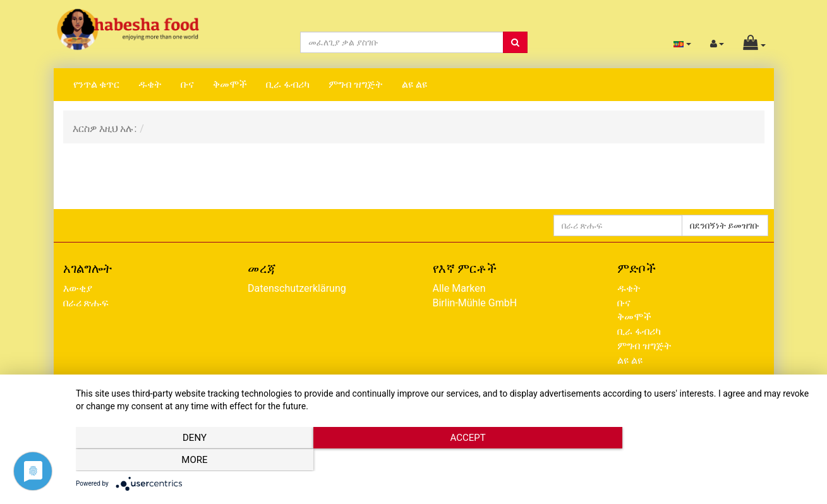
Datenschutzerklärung (297, 288)
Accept (445, 460)
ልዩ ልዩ (414, 84)
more (703, 460)
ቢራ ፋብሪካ (288, 84)
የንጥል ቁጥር (97, 84)
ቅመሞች (230, 84)
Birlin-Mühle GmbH (475, 303)
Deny (186, 460)
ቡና (187, 84)
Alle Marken (459, 288)
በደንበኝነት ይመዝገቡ (725, 225)
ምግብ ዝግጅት (356, 84)
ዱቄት (150, 84)
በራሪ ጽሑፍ (86, 303)
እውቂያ (78, 288)
